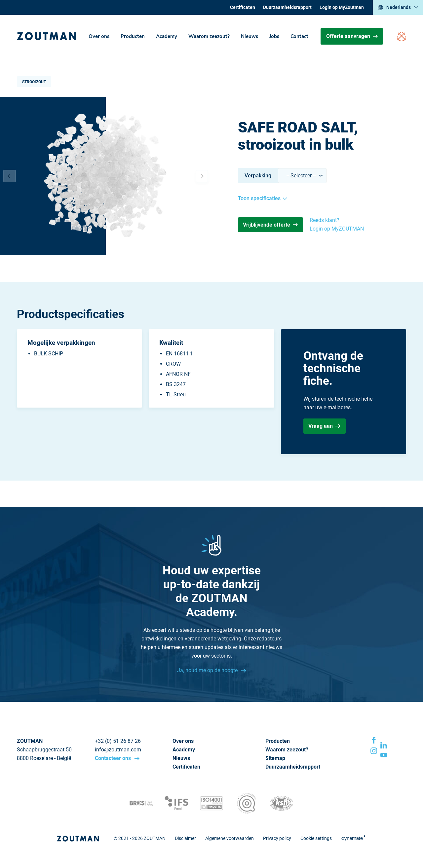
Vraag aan (324, 426)
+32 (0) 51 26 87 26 (118, 741)
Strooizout (34, 82)
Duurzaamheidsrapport (287, 7)
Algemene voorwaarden (230, 838)
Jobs (274, 36)
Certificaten (243, 7)
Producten (133, 36)
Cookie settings (316, 838)
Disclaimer (185, 838)
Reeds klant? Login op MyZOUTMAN (337, 224)
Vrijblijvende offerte (270, 225)
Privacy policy (277, 838)
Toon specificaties (262, 198)
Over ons (99, 36)
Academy (167, 36)
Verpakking (258, 176)
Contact (299, 36)
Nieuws (250, 36)
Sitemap (275, 758)
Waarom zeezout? (209, 36)
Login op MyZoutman (342, 7)
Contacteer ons (114, 758)
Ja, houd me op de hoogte (208, 670)
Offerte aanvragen (352, 36)
